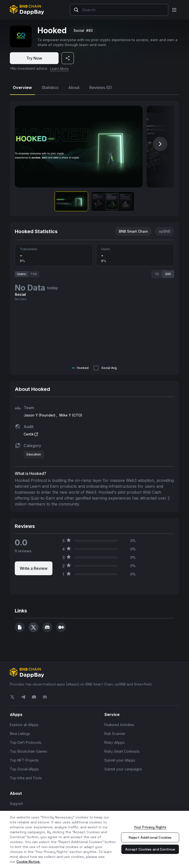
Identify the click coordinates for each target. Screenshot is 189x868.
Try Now (34, 58)
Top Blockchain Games (29, 751)
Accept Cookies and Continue (150, 849)
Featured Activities (119, 724)
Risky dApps (114, 742)
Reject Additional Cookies (150, 837)
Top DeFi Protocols (26, 742)
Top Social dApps (24, 769)
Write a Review (34, 568)
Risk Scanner (115, 733)
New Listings (20, 733)
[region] (94, 839)
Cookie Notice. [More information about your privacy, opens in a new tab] (28, 862)
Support (16, 803)
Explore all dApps (24, 724)
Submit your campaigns (123, 769)
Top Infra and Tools (26, 778)
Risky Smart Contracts (122, 751)
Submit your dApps (120, 760)
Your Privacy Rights (150, 827)
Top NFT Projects (24, 760)
